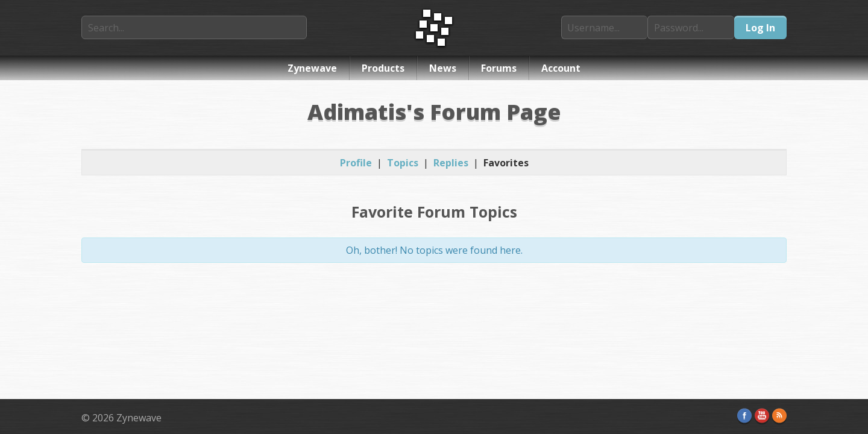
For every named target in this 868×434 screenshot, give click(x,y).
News (443, 68)
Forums (499, 68)
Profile (356, 163)
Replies (451, 163)
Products (383, 68)
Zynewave (312, 68)
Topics (403, 163)
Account (561, 68)
